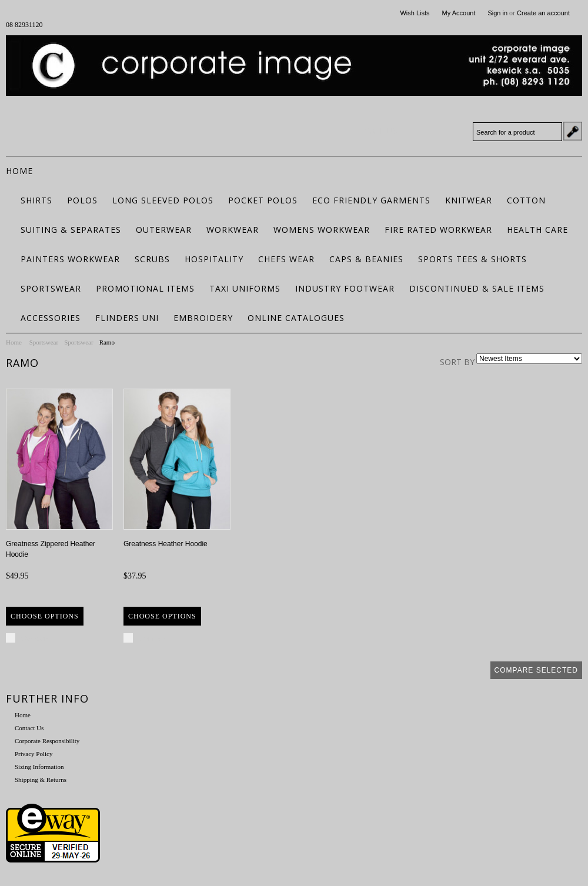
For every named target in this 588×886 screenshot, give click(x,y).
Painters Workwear (70, 259)
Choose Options (45, 616)
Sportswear (51, 288)
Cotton (526, 200)
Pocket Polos (263, 200)
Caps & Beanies (366, 259)
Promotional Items (145, 288)
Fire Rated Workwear (438, 230)
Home (14, 342)
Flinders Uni (127, 318)
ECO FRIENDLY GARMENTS (371, 200)
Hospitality (214, 259)
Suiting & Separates (71, 230)
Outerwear (164, 230)
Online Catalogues (296, 318)
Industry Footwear (345, 288)
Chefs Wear (286, 259)
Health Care (537, 230)
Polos (82, 200)
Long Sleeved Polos (163, 200)
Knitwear (469, 200)
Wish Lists (415, 13)
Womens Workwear (322, 230)
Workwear (233, 230)
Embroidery (203, 318)
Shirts (36, 200)
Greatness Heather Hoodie (166, 544)
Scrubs (152, 259)
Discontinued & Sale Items (477, 288)
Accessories (51, 318)
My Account (459, 13)
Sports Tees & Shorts (472, 259)
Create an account (543, 13)
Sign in (497, 13)
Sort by (457, 362)
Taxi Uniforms (245, 288)
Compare (36, 638)
